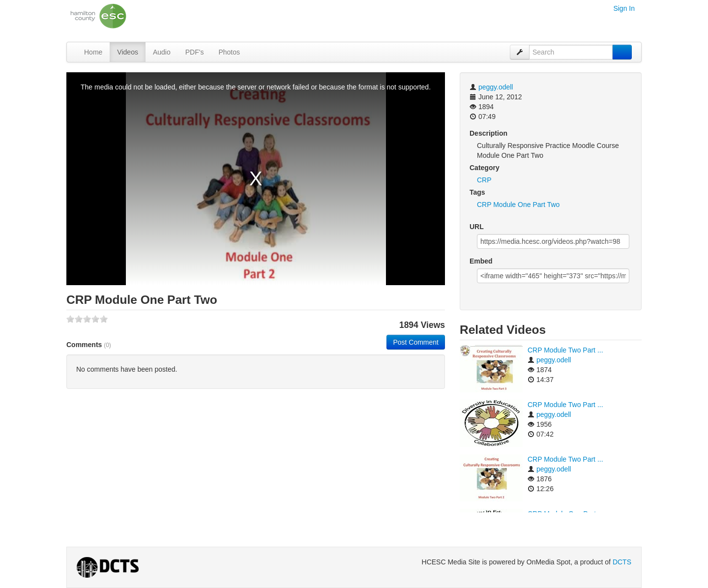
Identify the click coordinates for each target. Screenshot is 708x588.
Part (539, 205)
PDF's (195, 52)
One (524, 205)
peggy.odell (496, 87)
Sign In (624, 8)
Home (93, 52)
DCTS (622, 562)
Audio (162, 52)
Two (554, 205)
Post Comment (416, 342)
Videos (128, 52)
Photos (229, 52)
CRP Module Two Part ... (565, 350)
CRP (484, 180)
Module (504, 205)
